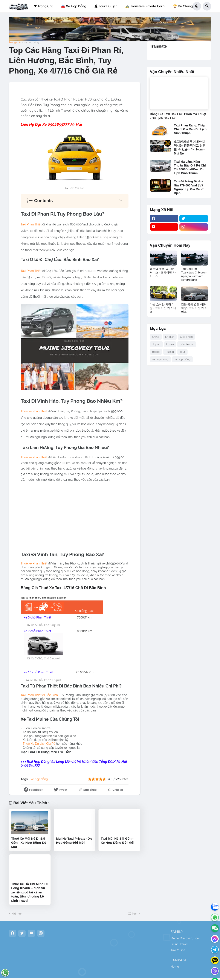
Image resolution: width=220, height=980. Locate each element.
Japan (156, 344)
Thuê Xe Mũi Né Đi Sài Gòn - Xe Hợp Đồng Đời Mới (29, 842)
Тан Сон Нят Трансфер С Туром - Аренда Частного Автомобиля (194, 274)
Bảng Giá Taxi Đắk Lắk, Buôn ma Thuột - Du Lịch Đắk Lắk (178, 116)
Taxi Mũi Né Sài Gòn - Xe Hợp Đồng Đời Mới (118, 840)
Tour (182, 352)
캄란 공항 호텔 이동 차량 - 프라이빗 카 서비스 (194, 308)
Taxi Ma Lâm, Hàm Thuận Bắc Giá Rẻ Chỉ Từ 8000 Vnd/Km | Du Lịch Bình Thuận (190, 167)
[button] (197, 6)
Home (175, 966)
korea (170, 344)
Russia (170, 352)
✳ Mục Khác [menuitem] (45, 19)
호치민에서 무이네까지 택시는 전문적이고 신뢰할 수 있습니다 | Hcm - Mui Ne (190, 148)
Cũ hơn (133, 913)
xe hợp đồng (32, 42)
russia (156, 352)
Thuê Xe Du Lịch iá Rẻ (39, 744)
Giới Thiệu (186, 337)
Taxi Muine (178, 950)
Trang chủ (15, 42)
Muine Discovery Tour (185, 938)
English (170, 337)
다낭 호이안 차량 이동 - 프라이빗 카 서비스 (163, 308)
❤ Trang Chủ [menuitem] (44, 6)
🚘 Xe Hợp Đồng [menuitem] (74, 6)
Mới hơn (17, 913)
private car (187, 344)
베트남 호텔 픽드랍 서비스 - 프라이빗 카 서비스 (163, 272)
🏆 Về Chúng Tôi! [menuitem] (186, 6)
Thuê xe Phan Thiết (34, 411)
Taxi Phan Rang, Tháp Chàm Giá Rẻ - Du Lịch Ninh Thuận (190, 129)
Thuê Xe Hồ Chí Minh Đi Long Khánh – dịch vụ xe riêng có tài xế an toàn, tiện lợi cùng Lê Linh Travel (29, 892)
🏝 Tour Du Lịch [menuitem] (106, 6)
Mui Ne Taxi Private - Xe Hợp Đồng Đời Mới (74, 840)
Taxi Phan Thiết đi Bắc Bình (39, 695)
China (156, 337)
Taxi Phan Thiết (31, 224)
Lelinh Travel (179, 944)
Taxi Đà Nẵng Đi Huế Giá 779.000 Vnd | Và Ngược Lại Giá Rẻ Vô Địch (189, 187)
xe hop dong (160, 359)
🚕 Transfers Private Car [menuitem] (144, 6)
